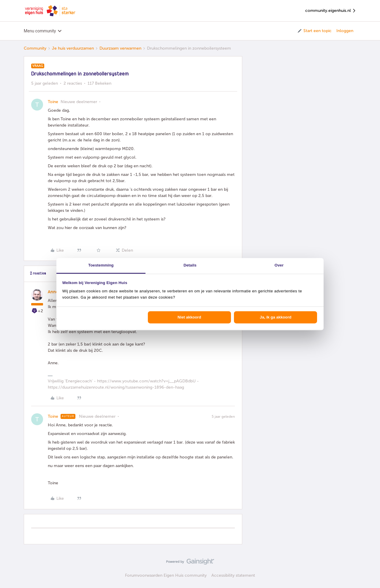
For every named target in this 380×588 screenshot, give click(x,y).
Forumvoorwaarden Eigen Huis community (166, 575)
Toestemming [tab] (101, 265)
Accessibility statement (233, 575)
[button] (314, 31)
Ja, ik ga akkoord (275, 317)
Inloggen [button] (345, 31)
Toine (53, 102)
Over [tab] (279, 265)
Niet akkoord (189, 317)
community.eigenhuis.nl (331, 11)
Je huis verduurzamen (73, 48)
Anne (53, 292)
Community (35, 48)
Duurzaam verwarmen (120, 48)
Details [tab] (190, 265)
